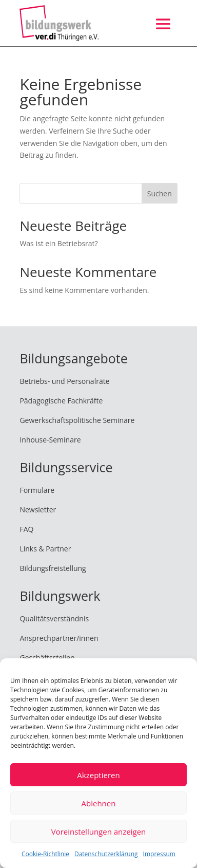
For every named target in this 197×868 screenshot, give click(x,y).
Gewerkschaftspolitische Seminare (77, 420)
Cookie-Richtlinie (45, 854)
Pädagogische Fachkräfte (61, 401)
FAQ (26, 529)
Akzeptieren (98, 775)
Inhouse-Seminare (50, 440)
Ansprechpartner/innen (59, 638)
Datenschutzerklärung (106, 854)
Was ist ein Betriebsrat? (58, 243)
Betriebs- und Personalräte (64, 381)
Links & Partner (45, 549)
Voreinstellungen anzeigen (99, 832)
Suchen (160, 193)
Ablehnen (99, 803)
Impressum (159, 854)
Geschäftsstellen (47, 658)
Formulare (37, 490)
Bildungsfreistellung (53, 568)
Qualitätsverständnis (54, 618)
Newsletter (38, 510)
